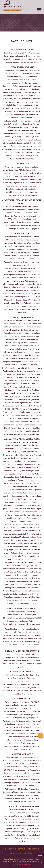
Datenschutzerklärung (24, 864)
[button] (39, 7)
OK (14, 864)
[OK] (41, 862)
